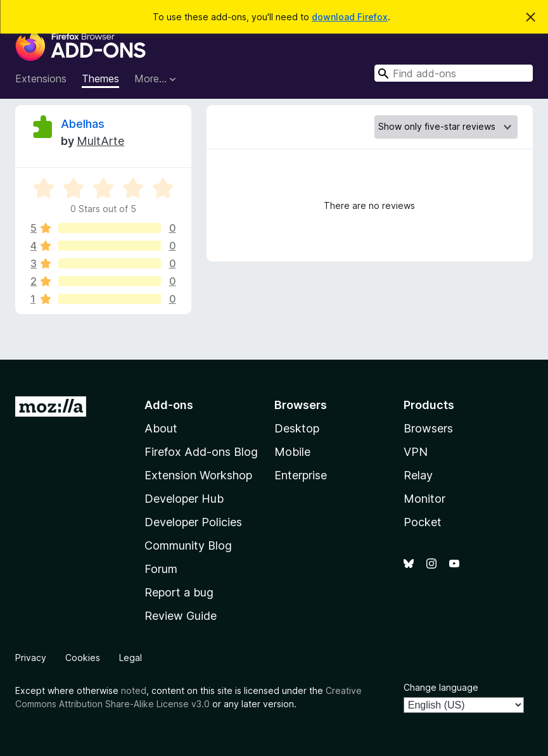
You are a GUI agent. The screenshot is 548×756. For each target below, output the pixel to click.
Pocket (423, 522)
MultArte (100, 141)
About (161, 428)
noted (134, 690)
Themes (100, 79)
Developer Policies (193, 522)
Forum (161, 569)
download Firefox (350, 17)
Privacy (31, 658)
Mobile (292, 452)
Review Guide (181, 616)
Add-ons (169, 405)
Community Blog (188, 545)
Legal (131, 658)
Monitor (424, 499)
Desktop (297, 428)
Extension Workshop (198, 475)
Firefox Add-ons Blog (201, 452)
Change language (441, 687)
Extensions (41, 79)
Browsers (428, 428)
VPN (416, 452)
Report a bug (179, 592)
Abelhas (83, 124)
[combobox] (454, 73)
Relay (418, 475)
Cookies (83, 658)
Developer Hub (184, 499)
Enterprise (301, 475)
